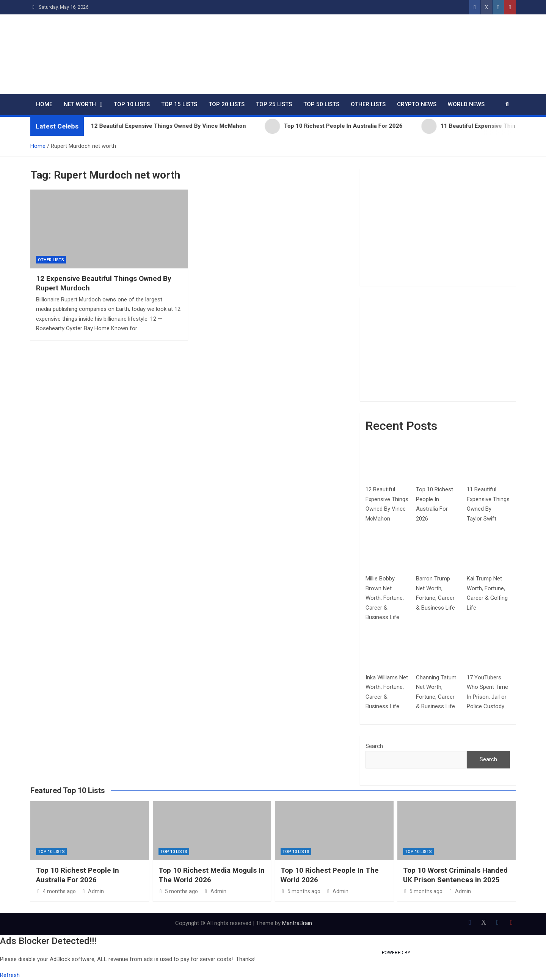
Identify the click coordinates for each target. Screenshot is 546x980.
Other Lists (368, 104)
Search (374, 746)
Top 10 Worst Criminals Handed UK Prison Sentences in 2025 (455, 875)
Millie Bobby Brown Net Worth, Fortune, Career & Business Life (385, 598)
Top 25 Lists (274, 104)
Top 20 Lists (227, 104)
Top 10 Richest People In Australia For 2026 (78, 875)
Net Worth (80, 104)
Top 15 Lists (179, 104)
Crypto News (417, 104)
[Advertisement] (438, 227)
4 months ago (56, 891)
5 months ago (178, 891)
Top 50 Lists (321, 104)
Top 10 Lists (132, 104)
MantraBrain (297, 923)
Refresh (10, 975)
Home (44, 104)
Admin (93, 891)
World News (466, 104)
